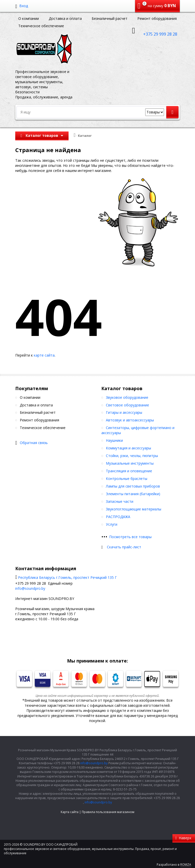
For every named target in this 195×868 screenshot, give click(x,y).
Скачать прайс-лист (124, 547)
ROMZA (186, 865)
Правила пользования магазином (108, 812)
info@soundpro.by (30, 588)
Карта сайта (70, 812)
